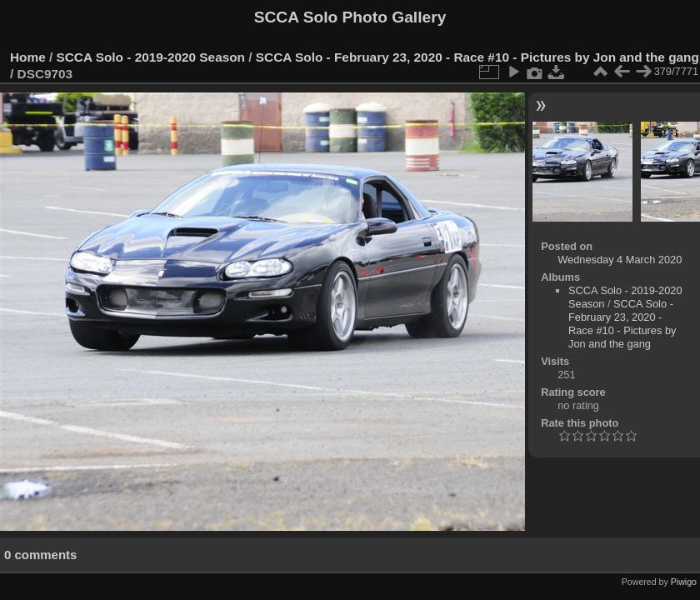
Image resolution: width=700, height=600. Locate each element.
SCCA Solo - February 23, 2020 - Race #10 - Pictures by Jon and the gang (477, 57)
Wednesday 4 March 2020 (620, 260)
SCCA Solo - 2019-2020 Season (151, 57)
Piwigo (684, 582)
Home (28, 57)
